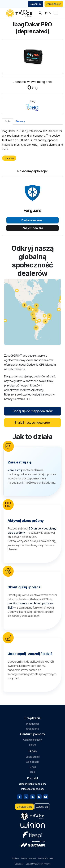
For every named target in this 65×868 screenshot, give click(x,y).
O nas (33, 767)
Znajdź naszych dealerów (32, 423)
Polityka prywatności (28, 858)
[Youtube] (46, 796)
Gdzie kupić (32, 762)
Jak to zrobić (33, 757)
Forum (33, 745)
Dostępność (19, 864)
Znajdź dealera (33, 228)
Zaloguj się (36, 4)
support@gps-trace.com (32, 784)
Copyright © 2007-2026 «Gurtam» (38, 864)
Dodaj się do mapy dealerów (32, 411)
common (9, 158)
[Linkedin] (33, 796)
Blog (33, 772)
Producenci (32, 724)
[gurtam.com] (33, 825)
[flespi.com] (33, 834)
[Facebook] (19, 796)
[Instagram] (39, 796)
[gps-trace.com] (19, 13)
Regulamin (15, 858)
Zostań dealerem (33, 220)
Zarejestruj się (54, 4)
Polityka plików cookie (46, 858)
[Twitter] (26, 796)
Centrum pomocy (32, 740)
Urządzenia (33, 729)
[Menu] (56, 13)
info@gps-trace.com (32, 789)
